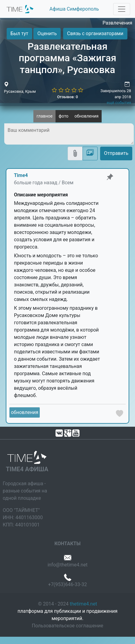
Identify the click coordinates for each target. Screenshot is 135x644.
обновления (87, 116)
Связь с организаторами (95, 33)
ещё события (119, 103)
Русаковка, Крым (20, 91)
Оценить (47, 33)
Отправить (116, 153)
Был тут (20, 33)
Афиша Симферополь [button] (74, 9)
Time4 (21, 175)
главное (44, 116)
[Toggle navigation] (122, 9)
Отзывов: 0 (67, 97)
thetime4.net (83, 604)
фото (63, 116)
